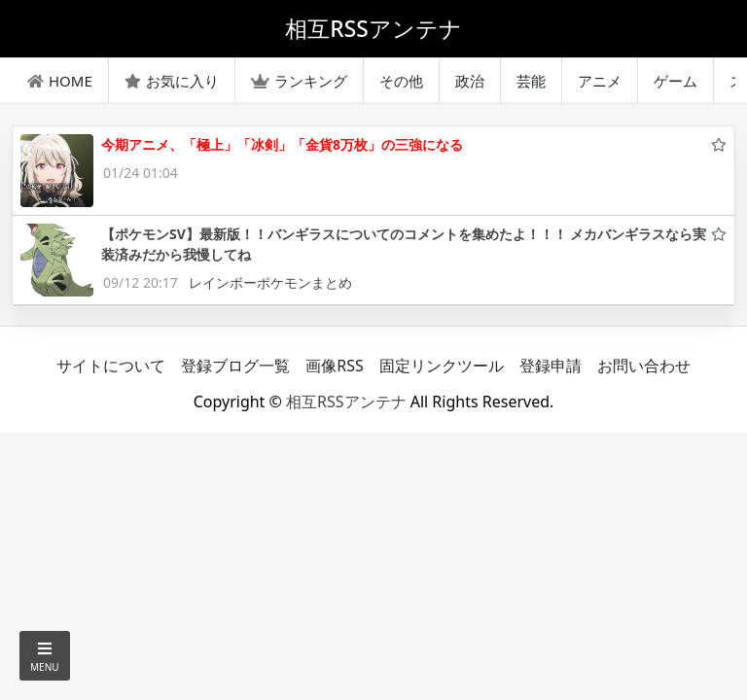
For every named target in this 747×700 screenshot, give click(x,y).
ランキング (299, 81)
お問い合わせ (644, 366)
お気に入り (172, 81)
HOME (60, 81)
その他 (401, 81)
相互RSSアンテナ (346, 402)
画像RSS (335, 366)
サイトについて (111, 366)
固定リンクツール (442, 366)
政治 (470, 81)
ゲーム (676, 81)
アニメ (600, 81)
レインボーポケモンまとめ (270, 282)
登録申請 (551, 366)
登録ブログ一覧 (235, 366)
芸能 (531, 81)
